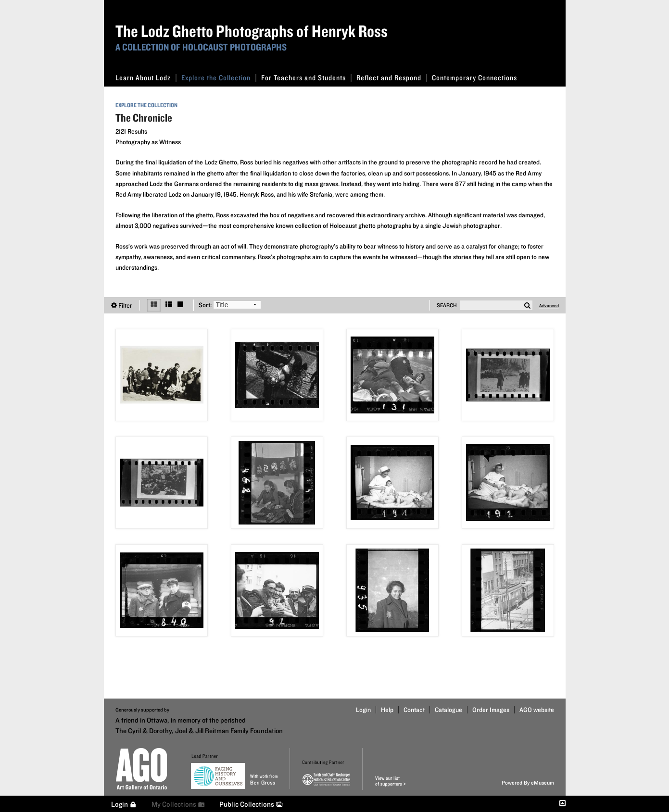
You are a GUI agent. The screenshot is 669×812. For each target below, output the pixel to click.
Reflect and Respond (392, 78)
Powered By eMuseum (528, 782)
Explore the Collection (219, 78)
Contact (414, 710)
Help (387, 710)
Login (363, 710)
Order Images (491, 710)
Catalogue (448, 710)
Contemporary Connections (474, 78)
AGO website (537, 710)
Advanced (549, 305)
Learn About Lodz (146, 78)
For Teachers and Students (306, 78)
